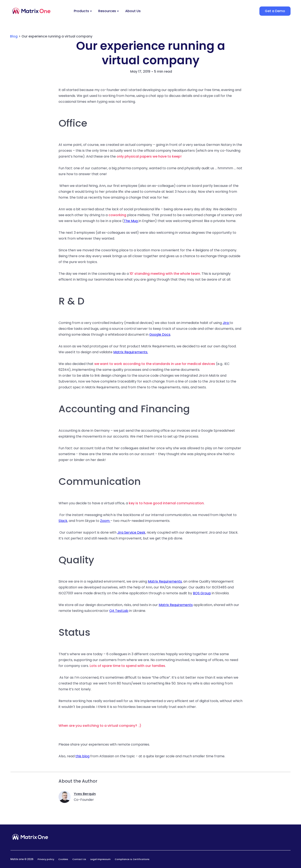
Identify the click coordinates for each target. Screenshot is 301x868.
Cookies (63, 859)
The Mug (131, 221)
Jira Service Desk (131, 532)
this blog (82, 756)
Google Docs (160, 334)
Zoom (105, 521)
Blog (14, 36)
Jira (226, 323)
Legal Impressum (100, 859)
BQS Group (202, 593)
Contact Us (79, 859)
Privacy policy (46, 859)
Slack (63, 521)
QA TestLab (119, 611)
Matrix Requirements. (131, 352)
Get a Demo (275, 11)
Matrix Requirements (165, 581)
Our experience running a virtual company (57, 36)
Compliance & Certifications (132, 859)
